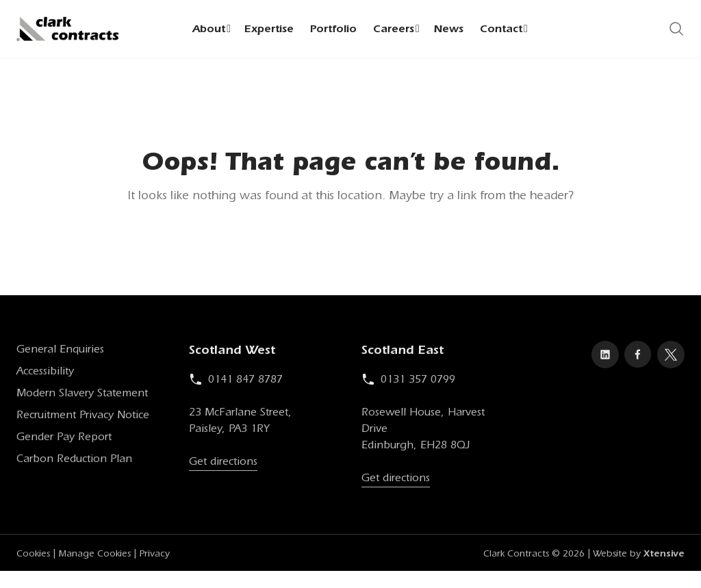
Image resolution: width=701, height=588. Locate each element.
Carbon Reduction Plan (74, 461)
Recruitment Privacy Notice (83, 417)
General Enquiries (60, 351)
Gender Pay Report (64, 439)
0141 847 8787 (236, 381)
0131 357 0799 (408, 381)
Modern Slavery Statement (82, 395)
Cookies (33, 556)
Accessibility (45, 373)
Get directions (223, 463)
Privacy (154, 556)
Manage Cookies (94, 556)
